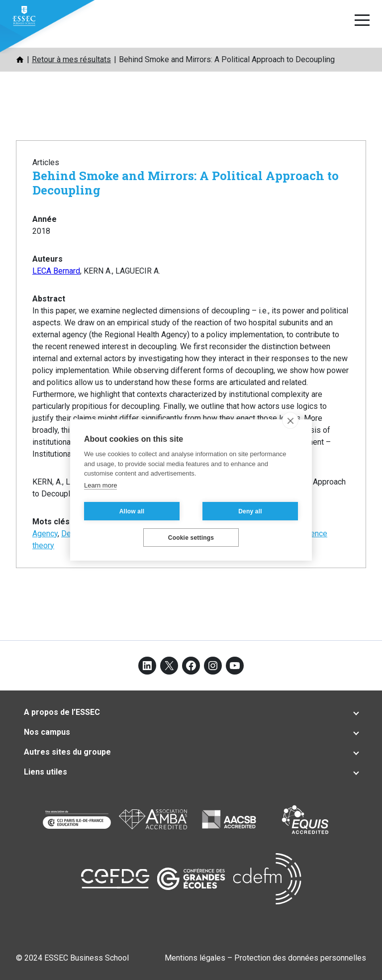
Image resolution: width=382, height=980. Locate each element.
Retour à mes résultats (71, 59)
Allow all (132, 511)
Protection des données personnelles (300, 958)
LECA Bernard (56, 271)
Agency (45, 534)
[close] (290, 420)
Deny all (250, 511)
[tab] (191, 712)
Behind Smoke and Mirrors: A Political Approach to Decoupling (186, 183)
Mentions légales (195, 958)
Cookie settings (191, 538)
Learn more (100, 485)
